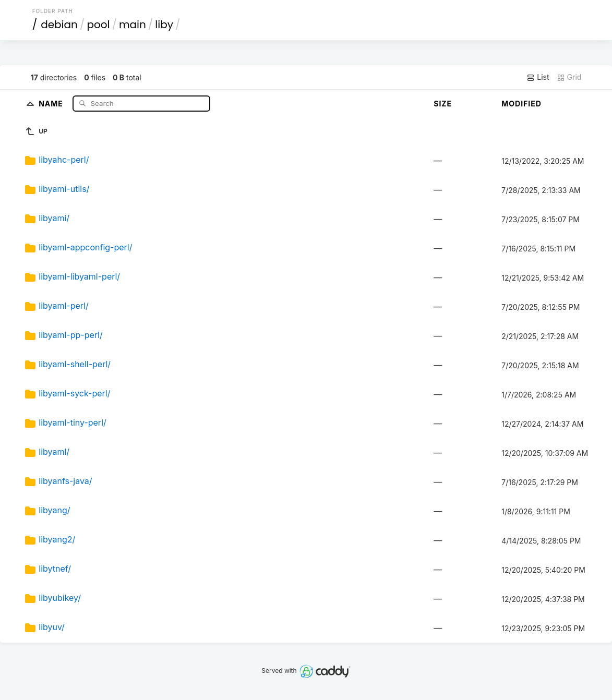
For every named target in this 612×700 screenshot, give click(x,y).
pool (98, 25)
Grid (569, 77)
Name (52, 103)
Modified (521, 104)
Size (443, 104)
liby (164, 25)
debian (59, 25)
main (133, 25)
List (538, 77)
